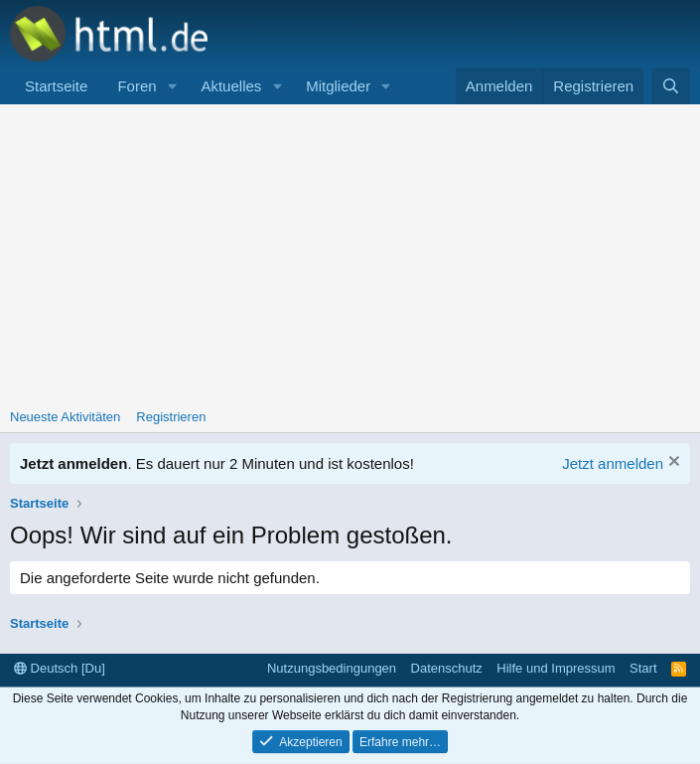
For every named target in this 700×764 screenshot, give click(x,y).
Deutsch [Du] (60, 668)
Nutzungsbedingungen (332, 668)
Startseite (56, 86)
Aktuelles (231, 86)
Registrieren (171, 417)
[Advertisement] (350, 253)
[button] (172, 86)
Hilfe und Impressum (556, 668)
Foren (137, 86)
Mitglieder (338, 86)
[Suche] (671, 86)
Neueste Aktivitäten (65, 417)
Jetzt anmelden (613, 463)
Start (643, 668)
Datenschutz (447, 668)
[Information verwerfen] (672, 463)
